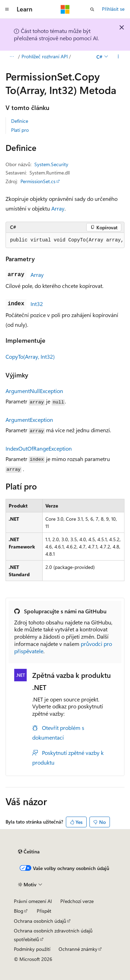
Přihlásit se (113, 9)
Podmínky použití (32, 949)
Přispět (44, 911)
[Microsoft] (65, 9)
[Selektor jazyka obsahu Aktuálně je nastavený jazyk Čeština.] (29, 852)
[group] (65, 240)
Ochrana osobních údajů (40, 921)
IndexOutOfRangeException (39, 448)
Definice (20, 121)
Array (58, 208)
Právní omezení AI (33, 901)
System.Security (51, 164)
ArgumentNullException (34, 391)
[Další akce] (118, 57)
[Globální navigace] (7, 9)
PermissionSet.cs (38, 181)
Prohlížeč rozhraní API (45, 56)
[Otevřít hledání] (92, 9)
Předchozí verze (77, 901)
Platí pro (20, 130)
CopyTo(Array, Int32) (30, 356)
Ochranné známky (78, 949)
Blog (19, 911)
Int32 (37, 304)
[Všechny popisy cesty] (12, 57)
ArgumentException (29, 420)
